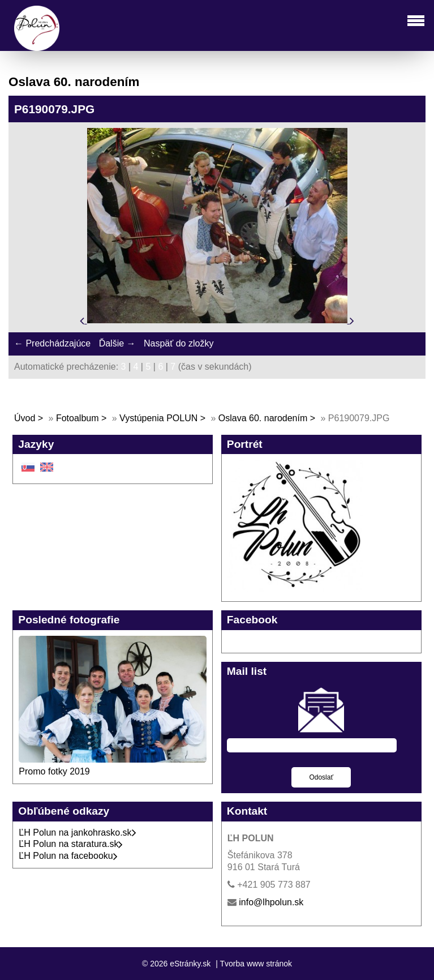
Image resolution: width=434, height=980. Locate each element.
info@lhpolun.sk (271, 902)
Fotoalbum (78, 418)
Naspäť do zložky (179, 343)
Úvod (25, 418)
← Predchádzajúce (52, 343)
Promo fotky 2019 (54, 771)
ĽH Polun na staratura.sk (71, 844)
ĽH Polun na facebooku (68, 856)
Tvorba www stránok (256, 964)
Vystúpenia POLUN (158, 418)
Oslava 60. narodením (263, 418)
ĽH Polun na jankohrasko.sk (77, 833)
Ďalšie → (117, 343)
